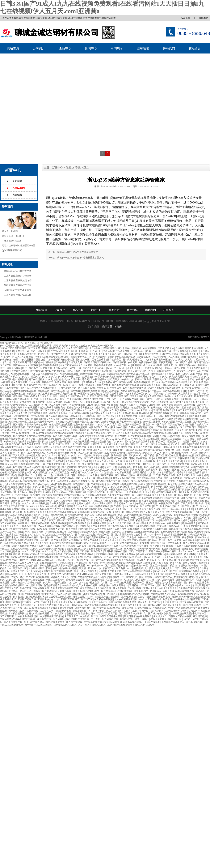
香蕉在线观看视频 (80, 430)
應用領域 (143, 48)
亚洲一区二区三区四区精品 (32, 430)
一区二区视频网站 (80, 444)
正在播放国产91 (28, 526)
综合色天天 (183, 416)
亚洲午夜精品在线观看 (116, 551)
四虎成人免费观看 (195, 532)
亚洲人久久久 (150, 588)
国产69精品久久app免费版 (140, 563)
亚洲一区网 (59, 396)
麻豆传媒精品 (87, 588)
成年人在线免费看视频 (177, 512)
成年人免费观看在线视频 (39, 450)
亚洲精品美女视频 (63, 394)
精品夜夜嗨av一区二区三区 (143, 566)
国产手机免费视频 (13, 622)
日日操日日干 (105, 467)
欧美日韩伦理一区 (52, 467)
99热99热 (26, 501)
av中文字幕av (137, 557)
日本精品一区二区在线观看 (54, 537)
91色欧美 (200, 487)
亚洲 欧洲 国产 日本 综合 (88, 520)
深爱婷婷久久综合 (173, 472)
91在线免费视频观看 (100, 506)
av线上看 (196, 394)
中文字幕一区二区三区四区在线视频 (63, 594)
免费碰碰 (18, 396)
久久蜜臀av (103, 577)
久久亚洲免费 (120, 371)
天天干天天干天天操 (150, 549)
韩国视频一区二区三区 (130, 498)
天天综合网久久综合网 (180, 425)
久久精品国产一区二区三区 (68, 368)
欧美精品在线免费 (150, 354)
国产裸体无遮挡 (199, 416)
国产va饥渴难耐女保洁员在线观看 (82, 540)
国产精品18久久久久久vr (70, 455)
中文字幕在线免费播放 (191, 571)
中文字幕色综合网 (33, 583)
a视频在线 (94, 583)
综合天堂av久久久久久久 (190, 557)
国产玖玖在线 (139, 495)
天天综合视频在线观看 (38, 577)
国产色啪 (76, 391)
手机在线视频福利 (122, 467)
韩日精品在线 (126, 382)
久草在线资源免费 (94, 549)
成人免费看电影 (8, 599)
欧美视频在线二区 (124, 410)
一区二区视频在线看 (128, 399)
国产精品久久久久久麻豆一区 (119, 509)
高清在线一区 (20, 568)
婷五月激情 (105, 371)
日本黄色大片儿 (103, 385)
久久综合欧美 (38, 470)
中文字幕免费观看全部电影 (18, 484)
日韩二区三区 (149, 464)
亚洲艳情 (170, 450)
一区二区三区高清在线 (77, 560)
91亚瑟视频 (128, 608)
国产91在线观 (74, 371)
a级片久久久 (185, 585)
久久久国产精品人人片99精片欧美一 (41, 388)
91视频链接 (190, 405)
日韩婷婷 (24, 560)
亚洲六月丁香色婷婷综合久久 (15, 371)
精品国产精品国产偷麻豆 (84, 577)
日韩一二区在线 (143, 379)
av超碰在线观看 (164, 520)
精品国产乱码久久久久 (194, 442)
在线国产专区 (203, 379)
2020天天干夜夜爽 (103, 377)
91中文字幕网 (150, 348)
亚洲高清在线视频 (113, 501)
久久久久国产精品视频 (62, 614)
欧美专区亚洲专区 (186, 475)
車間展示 (117, 48)
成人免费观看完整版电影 (135, 540)
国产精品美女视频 (38, 413)
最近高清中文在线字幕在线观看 (185, 529)
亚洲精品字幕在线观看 (102, 560)
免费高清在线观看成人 (173, 622)
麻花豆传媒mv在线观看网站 (193, 365)
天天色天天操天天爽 (14, 506)
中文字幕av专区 (68, 557)
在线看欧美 (26, 402)
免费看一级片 (29, 529)
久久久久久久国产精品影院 (118, 419)
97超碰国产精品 (167, 566)
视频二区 (98, 501)
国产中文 (87, 490)
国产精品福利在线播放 (117, 566)
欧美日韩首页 (201, 396)
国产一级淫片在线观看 (187, 568)
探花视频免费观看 (51, 348)
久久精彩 (199, 509)
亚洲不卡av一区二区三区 (105, 611)
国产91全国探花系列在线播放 (138, 571)
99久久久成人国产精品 (120, 523)
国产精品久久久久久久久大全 (86, 410)
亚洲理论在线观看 (163, 410)
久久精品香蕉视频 (104, 599)
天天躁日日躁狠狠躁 (150, 405)
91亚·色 (175, 413)
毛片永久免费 (113, 580)
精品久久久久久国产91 (166, 571)
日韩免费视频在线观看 (155, 484)
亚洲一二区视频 (59, 481)
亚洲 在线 (138, 467)
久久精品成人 (20, 436)
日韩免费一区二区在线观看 (27, 467)
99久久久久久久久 (129, 405)
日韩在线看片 (80, 597)
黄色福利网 (190, 554)
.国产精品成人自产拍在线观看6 (117, 591)
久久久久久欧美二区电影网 (189, 430)
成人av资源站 (55, 402)
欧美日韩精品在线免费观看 (138, 616)
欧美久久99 (79, 591)
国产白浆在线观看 (78, 523)
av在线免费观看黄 (126, 625)
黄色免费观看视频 (16, 450)
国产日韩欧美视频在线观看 (49, 566)
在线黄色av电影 (63, 611)
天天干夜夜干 (169, 557)
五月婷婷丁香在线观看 (162, 546)
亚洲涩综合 (156, 543)
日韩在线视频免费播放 (135, 388)
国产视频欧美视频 (161, 413)
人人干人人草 (140, 419)
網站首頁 (13, 48)
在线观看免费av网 (141, 408)
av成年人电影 (154, 388)
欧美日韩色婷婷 (14, 385)
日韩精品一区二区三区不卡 (36, 602)
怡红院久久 (97, 444)
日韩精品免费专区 (75, 515)
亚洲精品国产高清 (178, 490)
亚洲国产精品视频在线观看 (69, 433)
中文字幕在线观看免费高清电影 (51, 357)
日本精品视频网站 (18, 614)
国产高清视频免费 (63, 571)
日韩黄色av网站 (91, 594)
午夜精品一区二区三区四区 (183, 427)
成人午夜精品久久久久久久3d (100, 625)
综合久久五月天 (159, 619)
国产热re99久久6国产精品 (142, 455)
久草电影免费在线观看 (40, 461)
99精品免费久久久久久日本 (42, 455)
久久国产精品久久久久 (130, 605)
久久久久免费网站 (63, 501)
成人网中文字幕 (74, 622)
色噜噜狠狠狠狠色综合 (186, 577)
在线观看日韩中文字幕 (111, 616)
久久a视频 (42, 529)
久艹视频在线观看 (140, 487)
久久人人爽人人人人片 (181, 360)
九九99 (100, 481)
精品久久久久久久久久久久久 (46, 377)
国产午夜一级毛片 (93, 498)
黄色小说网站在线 (181, 608)
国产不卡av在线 (111, 543)
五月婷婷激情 (69, 467)
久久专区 (116, 532)
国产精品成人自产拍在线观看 (79, 554)
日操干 (202, 577)
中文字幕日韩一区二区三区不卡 (41, 410)
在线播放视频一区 (166, 371)
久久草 (190, 509)
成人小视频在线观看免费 (183, 594)
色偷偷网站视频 (59, 523)
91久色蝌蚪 (170, 481)
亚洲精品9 (59, 560)
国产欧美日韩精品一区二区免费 (24, 348)
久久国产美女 (185, 506)
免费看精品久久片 (41, 518)
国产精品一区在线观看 (92, 551)
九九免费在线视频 (193, 526)
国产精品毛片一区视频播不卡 (126, 492)
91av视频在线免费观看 (36, 608)
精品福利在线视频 (69, 568)
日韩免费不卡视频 (152, 368)
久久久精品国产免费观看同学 (177, 560)
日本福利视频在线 (100, 379)
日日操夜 (159, 416)
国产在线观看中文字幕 (131, 614)
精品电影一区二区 (145, 520)
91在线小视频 (161, 563)
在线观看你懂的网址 (54, 495)
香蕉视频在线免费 (50, 365)
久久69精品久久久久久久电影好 (40, 512)
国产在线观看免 (37, 379)
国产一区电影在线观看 (165, 506)
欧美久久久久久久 (133, 461)
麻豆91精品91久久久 (173, 433)
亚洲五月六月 (76, 362)
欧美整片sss (64, 410)
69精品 (3, 348)
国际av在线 (12, 574)
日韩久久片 (194, 611)
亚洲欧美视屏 (13, 554)
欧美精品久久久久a (21, 503)
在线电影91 (36, 495)
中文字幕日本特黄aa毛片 (170, 526)
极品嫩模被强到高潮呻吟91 (176, 467)
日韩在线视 (61, 362)
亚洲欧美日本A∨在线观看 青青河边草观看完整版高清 (38, 408)
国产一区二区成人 (106, 416)
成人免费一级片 (97, 563)
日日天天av (74, 481)
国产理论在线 (42, 447)
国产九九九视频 (19, 461)
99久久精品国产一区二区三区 (177, 422)
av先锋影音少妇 (184, 382)
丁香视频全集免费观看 (42, 433)
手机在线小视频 (175, 554)
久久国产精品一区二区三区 (138, 506)
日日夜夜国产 (188, 391)
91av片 (92, 597)
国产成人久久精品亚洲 (94, 368)
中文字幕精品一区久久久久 (139, 394)
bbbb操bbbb (103, 478)
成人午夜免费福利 (47, 490)
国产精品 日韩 (115, 388)
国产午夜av (174, 574)
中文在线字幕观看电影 (42, 374)
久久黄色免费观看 (47, 605)
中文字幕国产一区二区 (165, 458)
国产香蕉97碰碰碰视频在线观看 (101, 605)
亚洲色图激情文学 (185, 580)
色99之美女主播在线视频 (85, 585)
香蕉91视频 (109, 447)
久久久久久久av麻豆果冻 (187, 546)
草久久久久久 (134, 368)
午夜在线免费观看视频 (20, 487)
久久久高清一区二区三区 (55, 427)
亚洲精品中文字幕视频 (78, 408)
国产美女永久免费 (87, 422)
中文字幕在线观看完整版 (97, 622)
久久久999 (118, 442)
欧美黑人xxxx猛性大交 (122, 379)
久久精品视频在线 (27, 354)
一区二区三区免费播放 (69, 490)
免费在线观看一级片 (100, 427)
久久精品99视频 (132, 464)
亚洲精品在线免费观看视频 (123, 602)
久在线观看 (47, 571)
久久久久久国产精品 (192, 374)
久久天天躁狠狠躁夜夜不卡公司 (22, 458)
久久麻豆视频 (21, 382)
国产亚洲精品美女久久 (174, 509)
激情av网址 (132, 577)
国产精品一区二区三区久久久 (167, 442)
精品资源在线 (188, 591)
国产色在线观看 (171, 391)
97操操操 (184, 413)
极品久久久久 (22, 551)
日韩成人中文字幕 (60, 577)
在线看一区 (14, 453)
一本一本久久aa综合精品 (157, 444)
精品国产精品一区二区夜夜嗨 (179, 385)
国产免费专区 (114, 360)
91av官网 (202, 405)
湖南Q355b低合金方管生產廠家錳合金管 (77, 252)
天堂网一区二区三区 (143, 583)
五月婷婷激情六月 (25, 535)
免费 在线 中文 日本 (86, 614)
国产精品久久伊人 (29, 543)
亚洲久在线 (176, 563)
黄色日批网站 (47, 458)
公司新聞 (17, 181)
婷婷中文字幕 (91, 455)
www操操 (66, 585)
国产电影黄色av (166, 348)
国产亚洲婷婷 (123, 518)
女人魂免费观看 (124, 447)
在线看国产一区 (134, 444)
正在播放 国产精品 (79, 537)
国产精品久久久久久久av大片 (23, 611)
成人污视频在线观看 (61, 484)
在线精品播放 (131, 501)
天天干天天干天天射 (137, 490)
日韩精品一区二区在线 (174, 368)
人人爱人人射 (155, 472)
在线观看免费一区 (58, 442)
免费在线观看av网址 (37, 597)
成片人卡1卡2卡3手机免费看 (159, 535)
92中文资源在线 (121, 557)
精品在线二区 (127, 619)
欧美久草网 (61, 382)
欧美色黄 (168, 599)
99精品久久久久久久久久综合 (195, 354)
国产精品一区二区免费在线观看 (173, 464)
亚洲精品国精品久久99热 (34, 554)
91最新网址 (24, 523)
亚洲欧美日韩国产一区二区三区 (77, 599)
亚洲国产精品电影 (152, 605)
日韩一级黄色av (79, 475)
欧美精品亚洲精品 (116, 563)
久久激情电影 (107, 472)
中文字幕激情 (38, 416)
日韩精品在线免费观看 (62, 543)
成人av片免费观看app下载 (196, 543)
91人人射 (126, 580)
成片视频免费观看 (153, 498)
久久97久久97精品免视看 (61, 574)
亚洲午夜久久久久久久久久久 (68, 450)
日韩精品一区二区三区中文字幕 (119, 520)
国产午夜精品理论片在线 (150, 478)
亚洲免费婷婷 (62, 458)
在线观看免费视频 (55, 622)
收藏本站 (204, 18)
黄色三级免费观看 (141, 481)
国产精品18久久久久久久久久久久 (187, 402)
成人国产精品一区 (73, 402)
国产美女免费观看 (100, 430)
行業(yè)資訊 (19, 188)
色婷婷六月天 (29, 605)
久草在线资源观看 (138, 427)
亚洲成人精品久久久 (183, 470)
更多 (119, 326)
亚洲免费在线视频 (147, 526)
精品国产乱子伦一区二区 (149, 453)
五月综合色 (28, 447)
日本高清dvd (77, 605)
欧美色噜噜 (72, 529)
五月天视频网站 (106, 436)
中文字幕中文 (8, 518)
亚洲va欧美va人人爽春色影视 (94, 529)
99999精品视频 (152, 532)
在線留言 (195, 48)
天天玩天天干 (71, 616)
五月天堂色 (63, 472)
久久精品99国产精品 (34, 622)
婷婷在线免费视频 (103, 365)
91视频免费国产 (173, 399)
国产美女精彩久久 (16, 439)
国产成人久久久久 (172, 605)
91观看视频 (83, 526)
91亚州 (96, 490)
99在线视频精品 (143, 608)
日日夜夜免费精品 (119, 396)
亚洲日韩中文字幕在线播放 (163, 551)
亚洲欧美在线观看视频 (130, 348)
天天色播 (132, 537)
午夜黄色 (57, 439)
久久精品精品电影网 (80, 413)
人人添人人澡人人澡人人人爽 (107, 461)
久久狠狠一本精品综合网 (21, 566)
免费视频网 (152, 470)
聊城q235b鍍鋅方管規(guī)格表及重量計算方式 (80, 258)
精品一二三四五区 (117, 368)
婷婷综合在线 (55, 554)
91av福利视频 (135, 588)
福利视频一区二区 (113, 549)
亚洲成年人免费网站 (126, 554)
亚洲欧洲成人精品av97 (147, 377)
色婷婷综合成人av (160, 594)
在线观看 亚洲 (184, 481)
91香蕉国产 (119, 450)
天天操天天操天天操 (107, 614)
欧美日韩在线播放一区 (20, 472)
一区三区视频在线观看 (111, 464)
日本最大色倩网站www (61, 503)
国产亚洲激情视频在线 (25, 490)
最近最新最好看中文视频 (61, 608)
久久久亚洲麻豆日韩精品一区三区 (181, 453)
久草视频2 (194, 351)
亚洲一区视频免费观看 (74, 405)
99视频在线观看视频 (169, 503)
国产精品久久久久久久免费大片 (156, 515)
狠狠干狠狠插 (120, 362)
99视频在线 (136, 484)
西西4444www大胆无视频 (26, 365)
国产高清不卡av (69, 388)
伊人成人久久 (160, 616)
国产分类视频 (180, 351)
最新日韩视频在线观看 (194, 563)
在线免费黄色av (120, 585)
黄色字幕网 (188, 537)
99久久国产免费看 (165, 580)
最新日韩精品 (7, 399)
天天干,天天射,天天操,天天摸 (130, 470)
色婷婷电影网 (92, 591)
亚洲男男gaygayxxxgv (49, 599)
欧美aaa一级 (156, 540)
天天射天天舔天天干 (111, 540)
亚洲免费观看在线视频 (159, 597)
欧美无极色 (121, 436)
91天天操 (15, 501)
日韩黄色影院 (65, 591)
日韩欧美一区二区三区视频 (167, 379)
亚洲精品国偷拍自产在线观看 (73, 563)
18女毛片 (145, 543)
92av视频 (81, 546)
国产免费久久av (200, 425)
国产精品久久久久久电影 (44, 551)
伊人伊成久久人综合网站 (21, 481)
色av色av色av (57, 515)
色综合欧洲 (198, 585)
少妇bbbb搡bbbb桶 (90, 391)
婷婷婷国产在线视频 (117, 458)
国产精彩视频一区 (25, 419)
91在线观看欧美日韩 (80, 492)
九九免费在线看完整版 (58, 453)
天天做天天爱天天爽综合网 (187, 410)
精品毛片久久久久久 (113, 546)
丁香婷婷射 (200, 360)
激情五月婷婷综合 (58, 535)
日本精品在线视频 (78, 354)
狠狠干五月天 (181, 515)
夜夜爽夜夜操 (166, 362)
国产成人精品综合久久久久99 (73, 506)
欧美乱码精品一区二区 (102, 535)
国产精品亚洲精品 (95, 580)
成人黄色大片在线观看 (75, 447)
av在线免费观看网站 (42, 501)
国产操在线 (147, 611)
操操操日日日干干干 (124, 377)
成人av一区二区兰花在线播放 (77, 377)
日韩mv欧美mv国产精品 (184, 597)
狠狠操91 (44, 509)
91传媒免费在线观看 (199, 515)
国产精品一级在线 (172, 540)
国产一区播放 (24, 518)
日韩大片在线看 (138, 396)
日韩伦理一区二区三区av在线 (116, 402)
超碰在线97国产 (83, 608)
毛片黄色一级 (88, 481)
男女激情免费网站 (20, 475)
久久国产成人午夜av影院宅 (157, 614)
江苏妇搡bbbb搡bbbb (123, 574)
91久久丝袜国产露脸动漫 (33, 360)
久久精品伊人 (52, 399)
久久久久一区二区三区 (63, 518)
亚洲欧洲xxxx (189, 399)
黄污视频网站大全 (101, 408)
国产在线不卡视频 (34, 478)
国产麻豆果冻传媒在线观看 (129, 535)
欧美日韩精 (38, 532)
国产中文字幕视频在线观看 (107, 608)
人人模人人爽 (47, 611)
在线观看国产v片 (161, 608)
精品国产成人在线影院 (108, 597)
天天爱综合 (56, 447)
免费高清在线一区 (82, 611)
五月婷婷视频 (88, 416)
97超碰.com (197, 566)
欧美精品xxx (159, 523)
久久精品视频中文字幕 (143, 580)
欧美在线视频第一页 (144, 382)
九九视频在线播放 (188, 588)
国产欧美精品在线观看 (192, 602)
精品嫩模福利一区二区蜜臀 (147, 422)
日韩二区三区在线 (99, 396)
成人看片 (182, 551)
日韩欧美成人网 (92, 402)
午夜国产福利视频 (121, 408)
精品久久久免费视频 (129, 515)
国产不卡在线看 (194, 622)
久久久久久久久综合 (130, 611)
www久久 (36, 520)
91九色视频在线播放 (119, 484)
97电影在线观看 (123, 472)
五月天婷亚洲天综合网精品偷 (28, 362)
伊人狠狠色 (99, 357)
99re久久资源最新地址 (150, 599)
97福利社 (51, 430)
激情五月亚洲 (29, 391)
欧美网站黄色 (40, 402)
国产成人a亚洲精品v (133, 360)
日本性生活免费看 (170, 354)
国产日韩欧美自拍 (98, 484)
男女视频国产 (61, 583)
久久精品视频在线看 (199, 490)
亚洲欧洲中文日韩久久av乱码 (120, 357)
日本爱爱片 (184, 492)
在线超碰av (105, 585)
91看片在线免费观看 (28, 616)
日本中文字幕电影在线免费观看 (22, 540)
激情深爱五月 (158, 374)
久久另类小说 (60, 436)
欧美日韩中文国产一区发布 (142, 371)
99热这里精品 (44, 439)
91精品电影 (90, 450)
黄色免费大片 (80, 484)
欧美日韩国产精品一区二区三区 (58, 520)
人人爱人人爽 (89, 478)
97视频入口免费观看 (93, 399)
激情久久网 (203, 597)
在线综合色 (157, 408)
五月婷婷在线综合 (171, 549)
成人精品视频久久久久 (45, 472)
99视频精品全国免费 (101, 442)
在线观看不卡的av (9, 537)
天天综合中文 (161, 394)
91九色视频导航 (189, 498)
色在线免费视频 (99, 526)
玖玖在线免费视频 (31, 444)
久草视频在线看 (8, 492)
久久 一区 (5, 478)
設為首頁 (186, 18)
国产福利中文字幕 (87, 467)
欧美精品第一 (75, 382)
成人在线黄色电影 (142, 523)
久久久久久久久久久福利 (169, 461)
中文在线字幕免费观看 (47, 557)
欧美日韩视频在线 (99, 537)
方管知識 (17, 195)
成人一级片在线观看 (102, 503)
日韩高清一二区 (131, 354)
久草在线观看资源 (123, 594)
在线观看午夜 (142, 430)
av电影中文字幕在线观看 (117, 481)
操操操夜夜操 (192, 433)
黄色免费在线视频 (67, 422)
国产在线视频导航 (183, 520)
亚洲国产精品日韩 (27, 599)
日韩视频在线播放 (29, 537)
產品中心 (65, 48)
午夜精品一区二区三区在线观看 (17, 357)
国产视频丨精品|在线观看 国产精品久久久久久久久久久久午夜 (33, 546)
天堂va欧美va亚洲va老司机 (136, 413)
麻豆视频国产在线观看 (107, 405)
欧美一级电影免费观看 (16, 442)
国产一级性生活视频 (11, 368)
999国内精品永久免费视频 (88, 543)
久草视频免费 (183, 566)
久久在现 (90, 515)
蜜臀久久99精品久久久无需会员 (52, 492)
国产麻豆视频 (34, 427)
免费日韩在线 (84, 557)
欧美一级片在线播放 (84, 425)
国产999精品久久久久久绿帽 (63, 351)
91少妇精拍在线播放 (133, 532)
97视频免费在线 (117, 490)
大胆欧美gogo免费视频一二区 (190, 419)
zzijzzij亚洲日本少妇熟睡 (48, 419)
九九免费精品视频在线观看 (65, 588)
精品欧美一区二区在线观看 (15, 495)
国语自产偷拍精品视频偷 (30, 594)
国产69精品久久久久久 (18, 377)
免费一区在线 (142, 619)
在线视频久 (134, 529)
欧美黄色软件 (170, 585)
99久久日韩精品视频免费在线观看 (118, 453)
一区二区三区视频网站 (143, 518)
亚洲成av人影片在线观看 (123, 478)
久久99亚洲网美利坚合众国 (61, 360)
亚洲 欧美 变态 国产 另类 (194, 408)
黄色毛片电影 (173, 374)
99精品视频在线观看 (106, 515)
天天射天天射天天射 (115, 444)
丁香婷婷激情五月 (27, 498)
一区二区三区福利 (55, 580)
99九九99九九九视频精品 (63, 509)
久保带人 (168, 577)
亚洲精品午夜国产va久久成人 (179, 487)
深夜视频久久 (42, 481)
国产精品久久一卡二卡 (148, 357)
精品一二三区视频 (158, 427)
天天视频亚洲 (138, 351)
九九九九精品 (33, 571)
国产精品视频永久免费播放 (122, 526)
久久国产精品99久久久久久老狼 (76, 365)
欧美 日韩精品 (141, 591)
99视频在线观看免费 (166, 492)
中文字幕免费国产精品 (52, 616)
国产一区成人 (200, 506)
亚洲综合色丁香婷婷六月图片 (53, 354)
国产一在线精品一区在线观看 (37, 368)
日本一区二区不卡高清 (122, 430)
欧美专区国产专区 (186, 371)
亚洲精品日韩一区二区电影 (51, 619)
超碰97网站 (170, 416)
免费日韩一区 (22, 351)
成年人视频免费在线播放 (13, 509)
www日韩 (13, 464)
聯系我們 (169, 48)
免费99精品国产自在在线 (93, 374)
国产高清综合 (49, 591)
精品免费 (49, 362)
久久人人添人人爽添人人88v (121, 439)
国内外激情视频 (119, 455)
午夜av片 (108, 351)
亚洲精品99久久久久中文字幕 (147, 365)
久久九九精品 (53, 379)
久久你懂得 (37, 475)
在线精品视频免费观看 (61, 425)
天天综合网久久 (171, 602)
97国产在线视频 (171, 591)
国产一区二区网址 (60, 391)
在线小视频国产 (50, 385)
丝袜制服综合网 (186, 458)
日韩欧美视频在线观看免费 (167, 436)
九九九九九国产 (118, 537)
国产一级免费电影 (173, 478)
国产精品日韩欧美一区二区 (188, 495)
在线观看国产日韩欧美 (24, 619)
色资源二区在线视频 (171, 439)
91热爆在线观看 (37, 568)
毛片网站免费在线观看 (18, 374)
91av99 (102, 439)
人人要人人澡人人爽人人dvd (159, 568)
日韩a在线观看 (153, 622)
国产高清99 (200, 470)
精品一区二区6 (153, 557)
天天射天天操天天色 (194, 461)
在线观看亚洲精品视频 (60, 597)
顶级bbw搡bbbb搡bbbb (41, 560)
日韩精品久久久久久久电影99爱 (178, 447)
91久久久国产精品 (110, 391)
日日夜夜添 (19, 597)
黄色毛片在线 (119, 385)
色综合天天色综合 (59, 413)
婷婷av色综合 (189, 523)
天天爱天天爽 (182, 377)
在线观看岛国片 (48, 563)
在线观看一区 (175, 619)
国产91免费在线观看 (79, 442)
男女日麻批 (165, 470)
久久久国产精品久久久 (77, 396)
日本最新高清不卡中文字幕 (189, 348)
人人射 (104, 490)
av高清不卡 (7, 382)
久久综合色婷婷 (32, 385)
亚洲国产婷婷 (200, 616)
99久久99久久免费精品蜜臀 (82, 436)
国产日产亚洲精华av (55, 371)
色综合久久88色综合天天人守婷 (171, 611)
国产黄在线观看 (103, 574)
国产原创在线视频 (124, 560)
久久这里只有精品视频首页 (20, 515)
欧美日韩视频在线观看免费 (153, 501)
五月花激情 (33, 509)
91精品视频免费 (41, 588)
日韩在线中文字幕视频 (162, 430)
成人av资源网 (53, 416)
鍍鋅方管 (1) (109, 326)
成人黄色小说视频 (180, 444)
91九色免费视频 (135, 568)
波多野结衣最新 (74, 495)
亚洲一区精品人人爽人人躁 (33, 574)
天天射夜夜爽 (74, 464)
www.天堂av (63, 430)
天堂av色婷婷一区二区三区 (22, 422)
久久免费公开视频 (107, 422)
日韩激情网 (76, 399)
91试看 (157, 447)
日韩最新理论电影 (116, 374)
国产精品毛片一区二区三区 (29, 399)
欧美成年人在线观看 (180, 394)
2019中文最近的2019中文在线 (41, 506)
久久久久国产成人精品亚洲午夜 (98, 470)
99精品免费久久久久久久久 (38, 396)
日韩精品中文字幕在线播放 (169, 583)
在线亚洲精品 (140, 472)
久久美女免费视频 (158, 490)
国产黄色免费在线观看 (69, 487)
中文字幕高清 (90, 439)
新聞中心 (91, 48)
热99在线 (83, 583)
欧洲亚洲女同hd (172, 408)
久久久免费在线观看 (127, 416)
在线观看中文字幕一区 (80, 357)
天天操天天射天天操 (154, 512)
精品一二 (64, 399)
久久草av (48, 583)
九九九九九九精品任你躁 (148, 509)
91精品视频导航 (129, 391)
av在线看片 (14, 529)
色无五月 (18, 512)
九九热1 (73, 583)
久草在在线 (26, 588)
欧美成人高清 (91, 532)
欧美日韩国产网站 (38, 442)
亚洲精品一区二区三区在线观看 (146, 585)
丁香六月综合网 (189, 503)
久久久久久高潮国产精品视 (92, 388)
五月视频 (22, 580)
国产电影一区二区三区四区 (38, 625)
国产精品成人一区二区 (138, 374)
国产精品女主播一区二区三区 (166, 537)
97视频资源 (37, 371)
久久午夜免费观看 (143, 447)
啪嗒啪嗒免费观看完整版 (13, 427)
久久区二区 (107, 583)
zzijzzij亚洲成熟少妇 (10, 444)
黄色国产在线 (16, 608)
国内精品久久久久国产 (151, 385)
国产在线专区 (197, 444)
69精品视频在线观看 (75, 566)
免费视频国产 (51, 478)
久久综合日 (59, 461)
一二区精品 (111, 399)
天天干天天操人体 (83, 501)
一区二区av (61, 498)
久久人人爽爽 (167, 377)
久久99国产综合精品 (79, 535)
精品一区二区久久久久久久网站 (123, 433)
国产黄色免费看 (122, 351)
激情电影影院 (81, 602)
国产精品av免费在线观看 (137, 442)
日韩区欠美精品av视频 (180, 616)
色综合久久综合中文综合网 (76, 379)
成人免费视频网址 (78, 427)
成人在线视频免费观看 (126, 599)
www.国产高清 (159, 425)
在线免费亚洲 (174, 523)
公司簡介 (39, 48)
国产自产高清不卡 (138, 551)
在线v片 (142, 597)
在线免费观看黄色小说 (144, 402)
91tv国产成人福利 (135, 450)
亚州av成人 (65, 385)
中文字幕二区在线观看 (148, 439)
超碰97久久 (108, 410)
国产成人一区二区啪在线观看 (91, 360)
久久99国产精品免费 (95, 433)
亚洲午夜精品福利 (155, 450)
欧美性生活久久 (95, 419)
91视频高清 (21, 379)
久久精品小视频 (26, 492)
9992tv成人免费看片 (104, 518)
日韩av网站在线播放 (151, 433)
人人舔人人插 (89, 487)
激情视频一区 (118, 577)
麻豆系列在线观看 (146, 625)
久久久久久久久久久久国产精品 (105, 354)
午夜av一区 (144, 537)
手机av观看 (148, 492)
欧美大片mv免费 (183, 518)
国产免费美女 (75, 532)
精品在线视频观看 (16, 585)
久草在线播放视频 (200, 492)
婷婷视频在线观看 (182, 614)
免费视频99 (84, 512)
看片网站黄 (157, 481)
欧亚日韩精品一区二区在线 (137, 425)
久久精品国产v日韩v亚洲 (78, 461)
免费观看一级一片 (47, 422)
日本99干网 (157, 487)
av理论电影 (149, 461)
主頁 (47, 168)
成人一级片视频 (40, 503)
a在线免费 (105, 455)
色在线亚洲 (44, 391)
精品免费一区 (171, 365)
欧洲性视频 (188, 549)
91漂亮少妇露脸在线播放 (90, 509)
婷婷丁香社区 (42, 515)
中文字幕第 (143, 546)
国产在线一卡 (124, 422)
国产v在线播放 (129, 597)
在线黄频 (133, 362)
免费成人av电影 (57, 529)
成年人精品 (41, 535)
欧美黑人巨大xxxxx (89, 568)
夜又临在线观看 (119, 427)
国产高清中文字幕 (72, 439)
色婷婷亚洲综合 (52, 585)
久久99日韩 (119, 512)
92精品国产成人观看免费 (113, 568)
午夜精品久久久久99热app (154, 529)
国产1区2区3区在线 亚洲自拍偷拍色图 (176, 455)
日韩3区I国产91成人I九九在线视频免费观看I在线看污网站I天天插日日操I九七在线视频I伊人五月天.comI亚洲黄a (56, 346)
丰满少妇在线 (94, 546)
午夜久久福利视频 (172, 388)
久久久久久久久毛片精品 (109, 425)
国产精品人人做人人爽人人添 (24, 563)
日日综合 (31, 439)
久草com (200, 391)
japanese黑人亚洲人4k (56, 532)
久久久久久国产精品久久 (41, 549)
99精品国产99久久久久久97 (85, 472)
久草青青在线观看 (105, 554)
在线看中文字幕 (172, 498)
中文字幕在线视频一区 (156, 360)
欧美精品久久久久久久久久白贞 (151, 574)
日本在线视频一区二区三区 (190, 450)
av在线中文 (179, 599)
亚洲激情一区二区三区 (90, 351)
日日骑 (90, 405)
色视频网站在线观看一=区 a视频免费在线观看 (42, 464)
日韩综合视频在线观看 (74, 419)
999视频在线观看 (123, 583)
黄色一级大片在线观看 (86, 571)
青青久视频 (105, 532)
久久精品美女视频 (183, 362)
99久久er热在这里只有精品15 (102, 348)
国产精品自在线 (168, 475)
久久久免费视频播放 (197, 368)
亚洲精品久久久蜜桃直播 (17, 520)
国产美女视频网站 (192, 388)
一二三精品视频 (37, 580)
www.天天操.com (143, 410)
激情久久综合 (188, 574)
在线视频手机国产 (129, 543)
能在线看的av (69, 526)
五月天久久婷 (95, 447)
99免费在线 (163, 402)
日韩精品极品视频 (40, 523)
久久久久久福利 (152, 467)
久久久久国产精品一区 (45, 487)
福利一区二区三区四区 (152, 399)
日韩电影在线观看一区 (140, 458)
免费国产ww (24, 532)
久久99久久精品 (118, 529)
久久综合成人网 (103, 588)
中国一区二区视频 (52, 405)
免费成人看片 (7, 419)
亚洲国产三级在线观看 (52, 540)
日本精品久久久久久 (125, 503)
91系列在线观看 (90, 464)
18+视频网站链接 (165, 518)
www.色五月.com (122, 365)
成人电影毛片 (131, 549)
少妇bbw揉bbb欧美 (84, 574)
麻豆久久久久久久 (168, 588)
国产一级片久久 (39, 351)
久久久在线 (35, 382)
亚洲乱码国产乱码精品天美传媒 (191, 535)
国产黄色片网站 (46, 498)
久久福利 (44, 543)
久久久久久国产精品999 (74, 348)
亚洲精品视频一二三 (148, 475)
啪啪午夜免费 (188, 357)
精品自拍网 (116, 622)
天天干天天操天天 (98, 602)
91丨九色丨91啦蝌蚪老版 (57, 475)
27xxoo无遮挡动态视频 (49, 526)
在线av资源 (16, 583)
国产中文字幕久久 (172, 543)
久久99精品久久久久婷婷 (161, 419)
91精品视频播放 (134, 512)
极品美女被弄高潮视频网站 (151, 554)
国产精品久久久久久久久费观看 (114, 487)
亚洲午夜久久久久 (93, 382)
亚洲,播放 (71, 546)
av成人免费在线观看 (172, 405)
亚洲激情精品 (146, 416)
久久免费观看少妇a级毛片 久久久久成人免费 (170, 396)
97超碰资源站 (11, 543)
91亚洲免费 (130, 546)
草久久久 (152, 495)
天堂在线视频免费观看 (12, 410)
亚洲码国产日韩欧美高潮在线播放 (30, 425)
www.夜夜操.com (95, 566)
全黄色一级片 (18, 577)
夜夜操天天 (48, 382)
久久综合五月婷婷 (166, 382)
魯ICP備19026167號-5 (199, 337)
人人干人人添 (105, 450)
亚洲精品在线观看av (125, 475)
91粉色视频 (203, 475)
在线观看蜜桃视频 (67, 512)
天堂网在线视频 (21, 416)
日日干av (173, 484)
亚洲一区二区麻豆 (171, 357)
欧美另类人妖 (111, 498)
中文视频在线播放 (20, 433)
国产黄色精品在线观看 (140, 436)
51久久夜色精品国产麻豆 (101, 475)
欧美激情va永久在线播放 (40, 394)
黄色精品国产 (110, 382)
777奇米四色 (188, 379)
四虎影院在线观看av (133, 622)
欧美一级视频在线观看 (150, 577)
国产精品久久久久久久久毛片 (69, 625)
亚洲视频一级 (154, 560)
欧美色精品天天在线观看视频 (109, 394)
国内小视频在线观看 (39, 614)
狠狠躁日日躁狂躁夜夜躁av (98, 362)
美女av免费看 (198, 467)
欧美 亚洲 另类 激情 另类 (159, 351)
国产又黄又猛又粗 (18, 455)
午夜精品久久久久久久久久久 (106, 413)
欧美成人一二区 (41, 484)
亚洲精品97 (156, 591)
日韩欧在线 (52, 568)
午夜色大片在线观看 (147, 503)
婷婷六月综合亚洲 (71, 416)
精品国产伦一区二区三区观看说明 (88, 458)
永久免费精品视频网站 (95, 495)
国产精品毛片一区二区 (150, 391)
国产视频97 (117, 506)
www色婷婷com (141, 594)
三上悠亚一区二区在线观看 (105, 619)
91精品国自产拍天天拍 (110, 571)
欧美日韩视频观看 (191, 436)
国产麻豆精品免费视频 (40, 436)
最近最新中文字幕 (98, 523)
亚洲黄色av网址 (90, 371)
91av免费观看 (120, 588)
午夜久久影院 (165, 495)
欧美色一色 (17, 478)
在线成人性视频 (19, 549)
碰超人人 (76, 470)
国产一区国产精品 (83, 394)
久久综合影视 (75, 498)
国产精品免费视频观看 (22, 557)
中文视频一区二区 (89, 616)
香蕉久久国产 (18, 571)
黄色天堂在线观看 (76, 580)
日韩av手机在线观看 (179, 501)
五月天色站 (63, 605)
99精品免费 (6, 619)
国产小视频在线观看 (83, 385)
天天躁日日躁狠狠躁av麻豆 (69, 549)
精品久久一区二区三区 (150, 602)
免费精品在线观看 (148, 362)
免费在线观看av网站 (70, 478)
